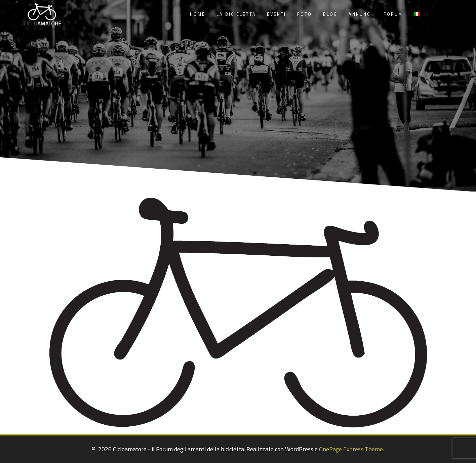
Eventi (276, 14)
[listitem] (171, 250)
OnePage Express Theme (351, 449)
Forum (393, 14)
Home (198, 14)
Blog (330, 14)
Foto (305, 14)
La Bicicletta (236, 14)
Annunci (361, 14)
